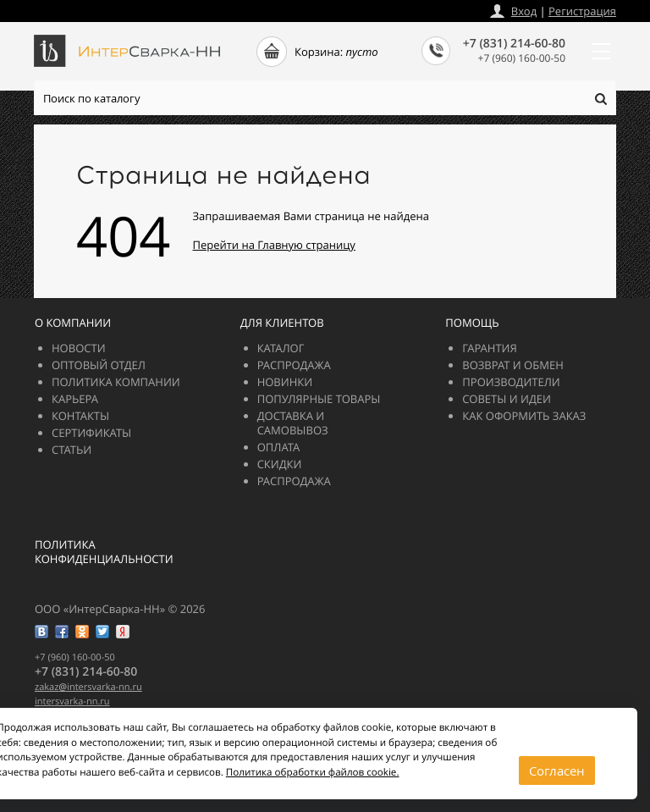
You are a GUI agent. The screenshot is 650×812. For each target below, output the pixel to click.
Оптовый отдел (99, 365)
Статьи (72, 450)
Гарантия (489, 348)
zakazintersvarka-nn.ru (88, 687)
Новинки (285, 382)
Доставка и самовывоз (293, 423)
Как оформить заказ (524, 416)
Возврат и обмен (512, 365)
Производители (511, 382)
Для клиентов (282, 323)
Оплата (279, 447)
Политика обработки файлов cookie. (313, 773)
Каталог (281, 348)
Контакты (80, 416)
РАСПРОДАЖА (294, 365)
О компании (73, 323)
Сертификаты (91, 433)
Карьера (75, 399)
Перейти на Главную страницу (274, 245)
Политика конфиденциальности (104, 552)
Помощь (472, 323)
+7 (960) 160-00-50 (522, 58)
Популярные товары (319, 399)
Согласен (557, 771)
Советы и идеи (507, 399)
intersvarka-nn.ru (72, 702)
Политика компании (116, 382)
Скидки (280, 464)
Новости (79, 348)
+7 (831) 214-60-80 (514, 44)
